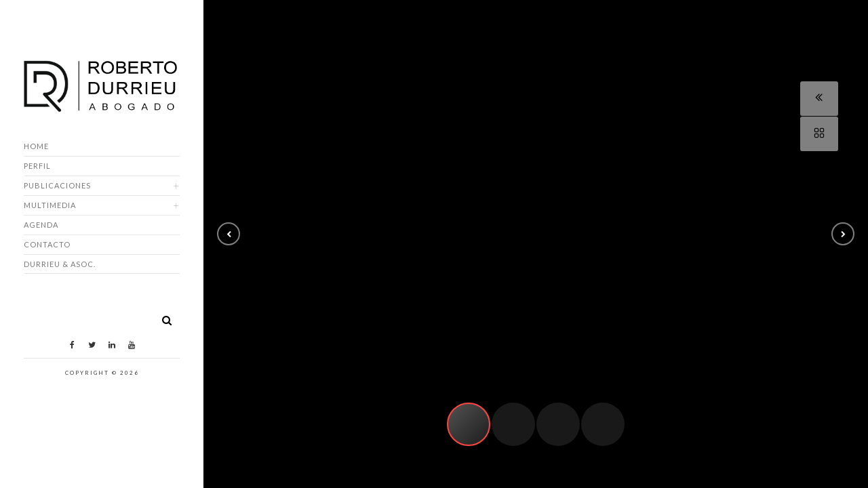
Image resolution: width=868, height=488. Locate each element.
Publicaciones (57, 185)
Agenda (41, 225)
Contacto (47, 244)
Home (36, 146)
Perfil (37, 166)
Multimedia (50, 205)
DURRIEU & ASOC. (60, 264)
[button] (229, 234)
